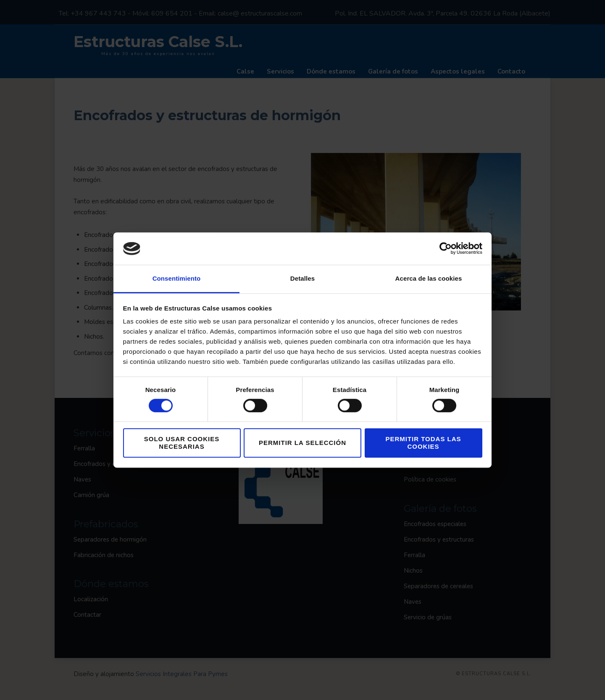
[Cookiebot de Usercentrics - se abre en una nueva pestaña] (446, 249)
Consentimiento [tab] (177, 278)
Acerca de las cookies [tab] (429, 278)
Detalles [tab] (302, 278)
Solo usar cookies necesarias (182, 443)
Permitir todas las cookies (423, 443)
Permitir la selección (302, 443)
